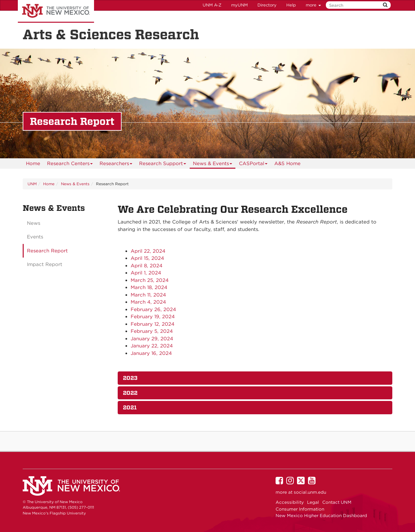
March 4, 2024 (148, 302)
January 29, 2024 (152, 339)
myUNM (239, 5)
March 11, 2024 (148, 295)
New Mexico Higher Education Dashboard (321, 515)
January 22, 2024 (152, 346)
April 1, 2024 (146, 273)
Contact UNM (337, 502)
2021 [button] (130, 407)
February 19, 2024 (153, 317)
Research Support (163, 165)
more (313, 5)
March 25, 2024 (150, 280)
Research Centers (70, 165)
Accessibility (290, 502)
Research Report (47, 251)
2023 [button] (130, 378)
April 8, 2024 (147, 266)
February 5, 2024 (152, 331)
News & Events (213, 165)
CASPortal (253, 165)
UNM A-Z (212, 5)
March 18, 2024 (149, 287)
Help (291, 5)
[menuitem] (33, 163)
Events (35, 237)
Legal (313, 502)
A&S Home (287, 163)
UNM (32, 184)
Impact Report (45, 264)
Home (33, 163)
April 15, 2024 (147, 258)
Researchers (116, 165)
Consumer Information (300, 509)
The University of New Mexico (56, 11)
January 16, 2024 (151, 353)
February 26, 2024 (153, 309)
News (34, 223)
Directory (267, 5)
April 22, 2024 (148, 251)
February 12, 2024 (153, 324)
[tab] (255, 378)
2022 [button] (130, 393)
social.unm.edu (310, 492)
